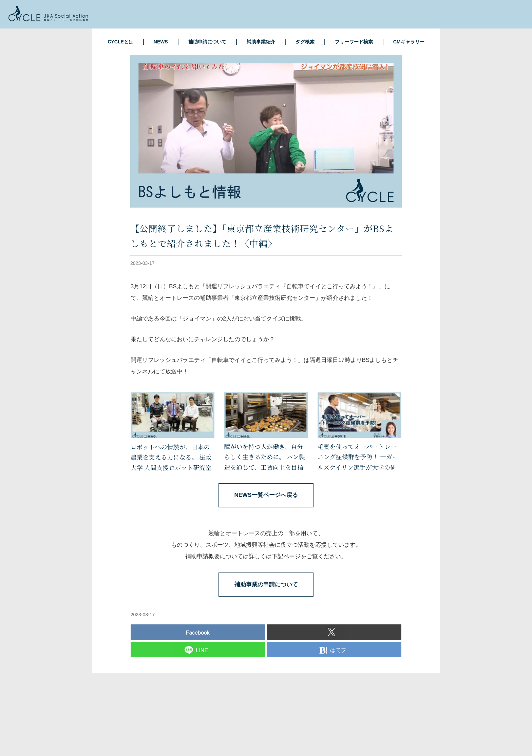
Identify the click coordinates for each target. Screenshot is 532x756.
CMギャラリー (409, 42)
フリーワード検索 (354, 42)
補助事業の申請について (266, 585)
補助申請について (207, 42)
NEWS (161, 42)
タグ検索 (305, 42)
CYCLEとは (120, 42)
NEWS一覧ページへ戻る (266, 495)
